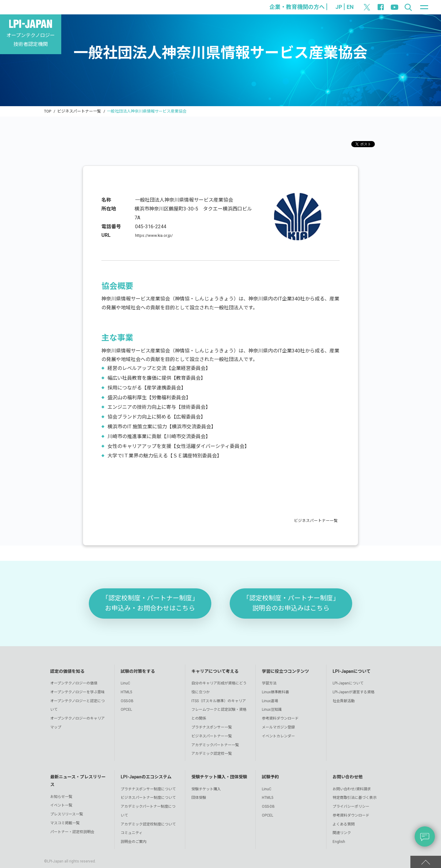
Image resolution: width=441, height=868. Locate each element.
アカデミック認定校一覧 (212, 754)
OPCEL (126, 710)
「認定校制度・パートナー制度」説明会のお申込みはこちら (291, 603)
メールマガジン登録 (278, 727)
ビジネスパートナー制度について (148, 798)
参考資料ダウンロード (280, 718)
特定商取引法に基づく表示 (355, 798)
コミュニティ (132, 833)
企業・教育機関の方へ (297, 7)
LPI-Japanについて (348, 683)
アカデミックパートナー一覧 (215, 745)
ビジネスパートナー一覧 (79, 111)
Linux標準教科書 (275, 692)
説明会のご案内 (134, 842)
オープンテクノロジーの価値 (74, 683)
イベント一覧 (61, 805)
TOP (48, 111)
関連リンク (342, 833)
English (339, 842)
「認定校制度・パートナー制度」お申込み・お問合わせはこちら (150, 603)
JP (339, 7)
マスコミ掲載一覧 (65, 823)
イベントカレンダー (278, 736)
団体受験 (199, 798)
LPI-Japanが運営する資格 (354, 692)
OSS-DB (127, 701)
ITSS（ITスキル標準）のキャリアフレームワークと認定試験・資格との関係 (219, 710)
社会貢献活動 (344, 701)
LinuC (125, 683)
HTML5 (126, 692)
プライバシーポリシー (351, 807)
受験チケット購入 (206, 789)
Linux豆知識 (272, 710)
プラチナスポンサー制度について (148, 789)
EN (350, 7)
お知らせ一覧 (61, 797)
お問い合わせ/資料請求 (352, 789)
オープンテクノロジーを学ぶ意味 (77, 692)
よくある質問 (344, 824)
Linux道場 (270, 701)
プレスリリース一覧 (67, 814)
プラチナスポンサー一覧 (212, 727)
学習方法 (269, 683)
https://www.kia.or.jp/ (158, 235)
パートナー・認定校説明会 (72, 832)
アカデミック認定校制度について (148, 824)
